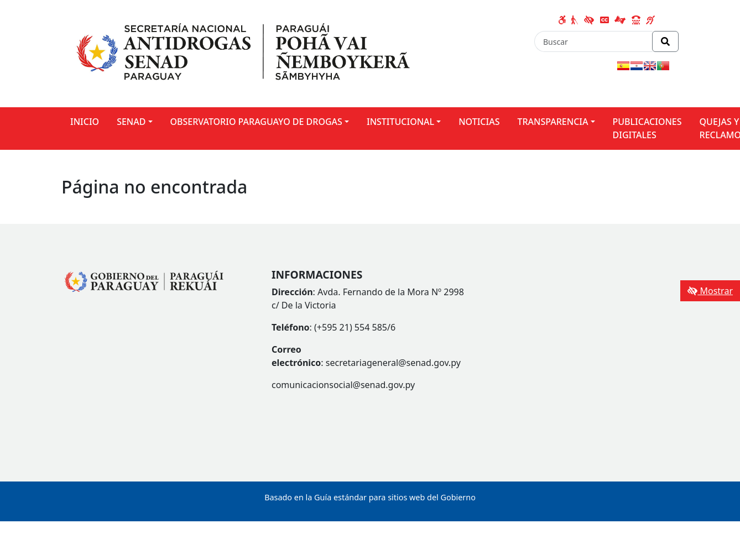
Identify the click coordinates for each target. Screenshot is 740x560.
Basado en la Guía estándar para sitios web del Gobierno (370, 497)
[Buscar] (593, 41)
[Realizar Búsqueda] (665, 41)
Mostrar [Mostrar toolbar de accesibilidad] (710, 291)
